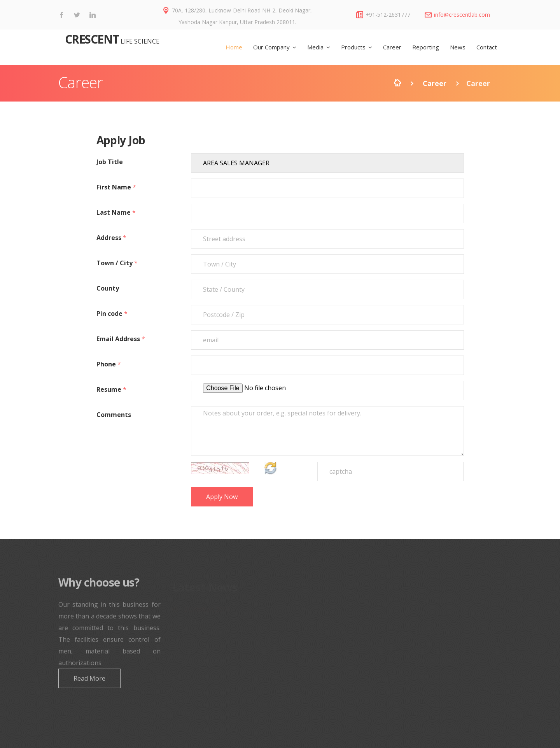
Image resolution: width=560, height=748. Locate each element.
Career (392, 47)
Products (353, 47)
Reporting (426, 47)
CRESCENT (91, 39)
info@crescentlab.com (462, 15)
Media (315, 47)
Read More (89, 683)
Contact (487, 47)
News (458, 47)
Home (234, 47)
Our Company (271, 47)
